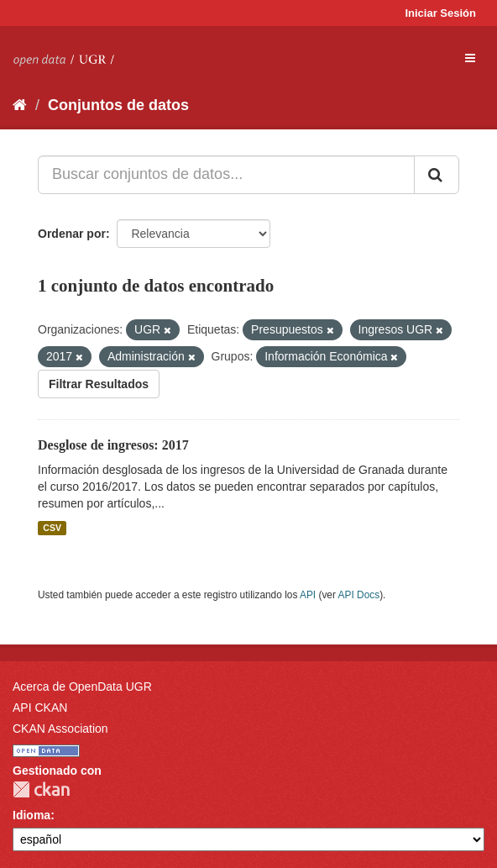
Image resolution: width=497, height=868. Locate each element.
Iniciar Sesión (440, 13)
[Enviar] (437, 175)
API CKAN (40, 708)
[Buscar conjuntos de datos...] (226, 175)
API (308, 595)
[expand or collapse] (470, 58)
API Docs (359, 595)
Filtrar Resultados (99, 384)
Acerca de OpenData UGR (82, 687)
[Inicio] (20, 105)
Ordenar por (72, 234)
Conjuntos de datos (118, 105)
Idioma (31, 815)
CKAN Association (60, 729)
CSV (52, 528)
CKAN (41, 789)
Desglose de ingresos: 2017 (113, 445)
